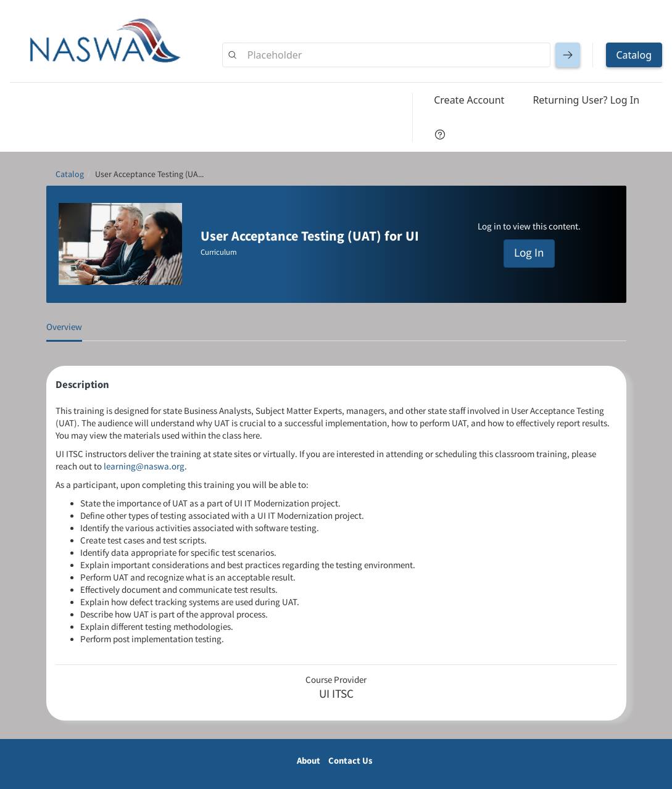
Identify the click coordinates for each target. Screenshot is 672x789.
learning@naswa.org (144, 467)
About (309, 761)
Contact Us (351, 761)
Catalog (70, 175)
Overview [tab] (64, 327)
